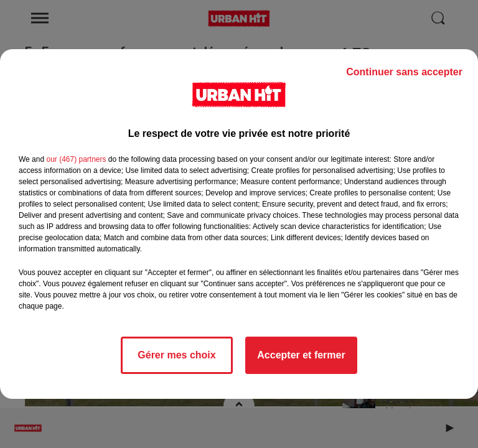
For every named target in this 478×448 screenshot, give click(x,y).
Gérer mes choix (176, 355)
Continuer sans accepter (404, 72)
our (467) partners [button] (76, 159)
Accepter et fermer (301, 355)
